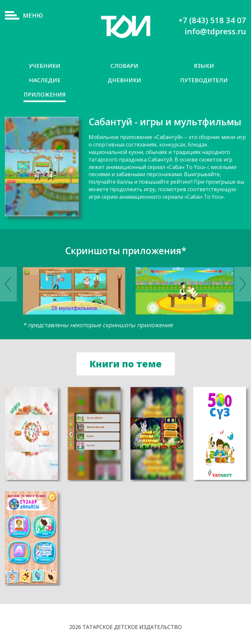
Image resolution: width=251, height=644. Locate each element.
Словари (124, 66)
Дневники (124, 80)
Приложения (45, 94)
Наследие (45, 80)
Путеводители (204, 80)
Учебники (45, 66)
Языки (204, 66)
